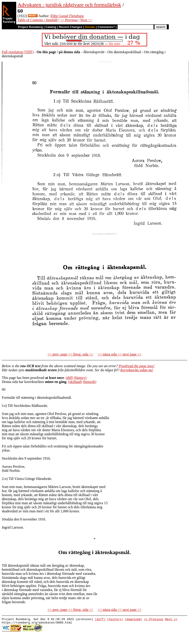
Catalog (51, 27)
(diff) (69, 378)
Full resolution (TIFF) (18, 52)
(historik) (90, 382)
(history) (80, 378)
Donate (90, 27)
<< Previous (69, 20)
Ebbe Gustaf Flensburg (67, 16)
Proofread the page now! (136, 366)
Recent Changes (71, 27)
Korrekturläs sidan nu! (137, 370)
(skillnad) (75, 382)
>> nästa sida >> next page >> (120, 354)
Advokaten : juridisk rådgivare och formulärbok (69, 5)
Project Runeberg (30, 27)
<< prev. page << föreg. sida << (70, 354)
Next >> (86, 20)
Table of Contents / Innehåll (38, 20)
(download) (133, 620)
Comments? (106, 27)
